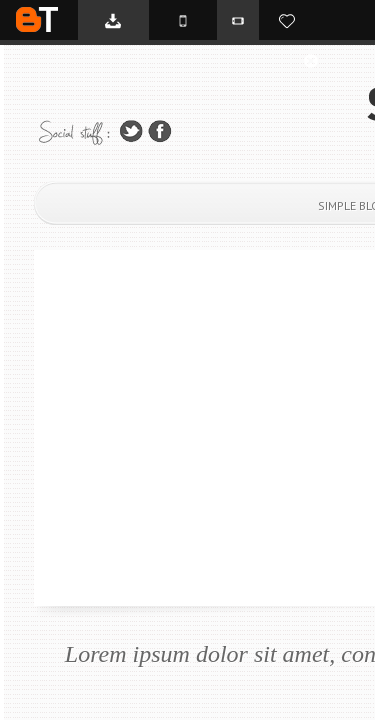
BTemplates (37, 19)
